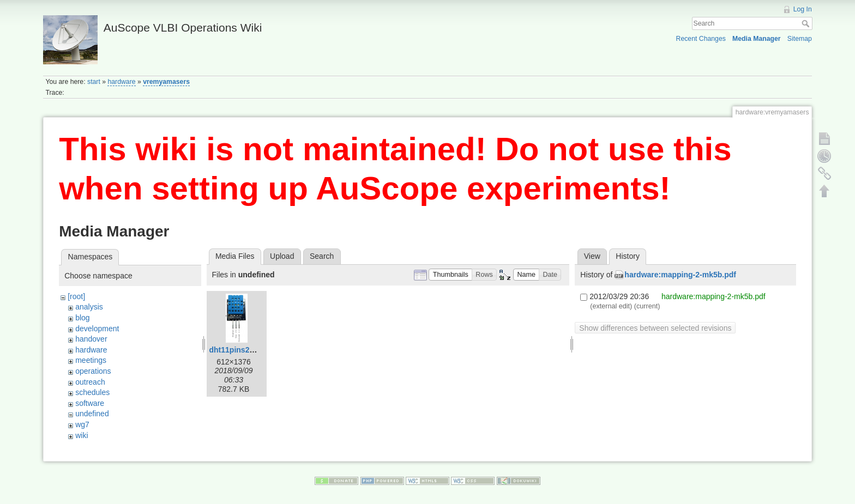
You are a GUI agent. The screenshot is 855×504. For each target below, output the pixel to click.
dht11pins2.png (237, 350)
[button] (450, 275)
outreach (90, 382)
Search (807, 23)
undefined (92, 414)
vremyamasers (166, 82)
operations (93, 371)
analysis (89, 307)
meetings (91, 360)
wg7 (82, 424)
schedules (92, 392)
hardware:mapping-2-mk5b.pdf (680, 275)
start (94, 82)
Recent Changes (701, 39)
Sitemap (800, 39)
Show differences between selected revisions (655, 328)
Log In (803, 9)
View (592, 256)
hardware (121, 82)
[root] (76, 296)
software (90, 403)
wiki (82, 435)
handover (91, 339)
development (97, 329)
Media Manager (757, 39)
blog (82, 318)
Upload (282, 256)
